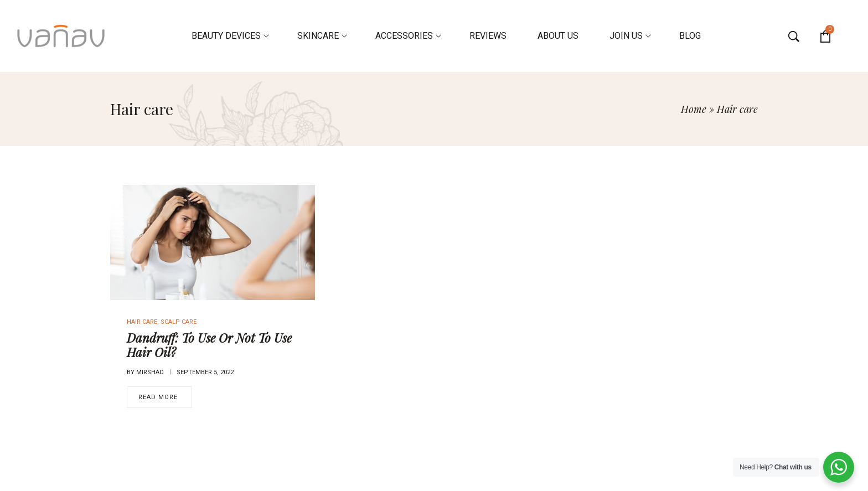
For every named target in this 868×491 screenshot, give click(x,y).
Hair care (142, 322)
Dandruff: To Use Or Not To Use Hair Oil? (209, 345)
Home (694, 109)
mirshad (150, 372)
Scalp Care (179, 322)
